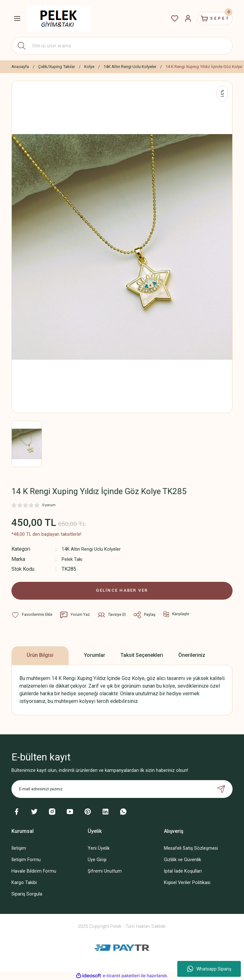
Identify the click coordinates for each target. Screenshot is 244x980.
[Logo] (58, 18)
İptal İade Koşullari (183, 871)
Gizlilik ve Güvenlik (183, 859)
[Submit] (221, 789)
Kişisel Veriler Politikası (187, 882)
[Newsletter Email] (122, 789)
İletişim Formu (26, 859)
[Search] (122, 46)
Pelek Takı (73, 559)
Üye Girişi (97, 859)
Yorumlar (95, 655)
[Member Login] (180, 18)
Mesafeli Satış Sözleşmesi (191, 848)
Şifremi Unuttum (105, 871)
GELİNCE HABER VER (122, 590)
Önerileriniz (192, 655)
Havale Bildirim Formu (34, 871)
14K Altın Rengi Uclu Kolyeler (94, 549)
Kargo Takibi (24, 882)
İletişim (19, 848)
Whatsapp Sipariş (209, 969)
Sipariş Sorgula (27, 894)
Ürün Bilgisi (40, 655)
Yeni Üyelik (99, 848)
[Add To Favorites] (32, 614)
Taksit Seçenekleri (142, 655)
